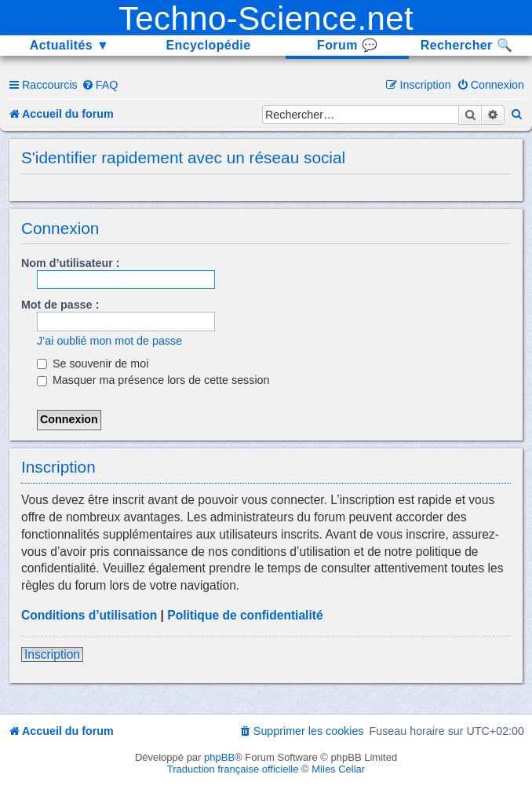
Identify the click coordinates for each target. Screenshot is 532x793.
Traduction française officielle (233, 769)
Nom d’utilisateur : (71, 263)
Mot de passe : (60, 305)
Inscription (52, 654)
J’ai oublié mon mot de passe (109, 341)
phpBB (219, 757)
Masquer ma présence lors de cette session (153, 380)
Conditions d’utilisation (89, 615)
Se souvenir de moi (93, 364)
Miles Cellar (338, 769)
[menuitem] (100, 85)
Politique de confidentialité (245, 615)
